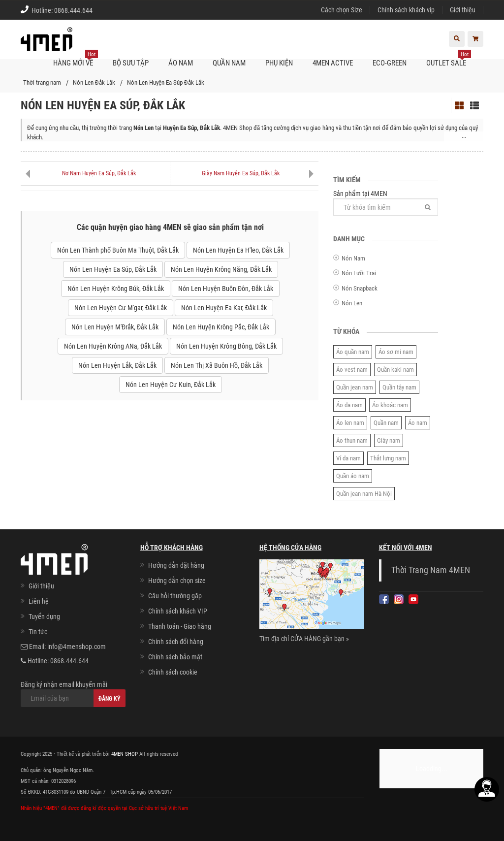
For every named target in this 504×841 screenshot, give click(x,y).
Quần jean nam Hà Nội (364, 494)
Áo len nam (350, 423)
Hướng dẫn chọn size (177, 581)
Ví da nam (348, 458)
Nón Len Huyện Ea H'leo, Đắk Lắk (238, 250)
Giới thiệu (463, 10)
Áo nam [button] (181, 63)
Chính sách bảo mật (175, 657)
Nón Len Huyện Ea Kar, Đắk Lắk (224, 308)
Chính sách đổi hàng (176, 642)
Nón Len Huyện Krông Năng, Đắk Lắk (221, 269)
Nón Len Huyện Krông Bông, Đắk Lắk (226, 346)
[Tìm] (428, 207)
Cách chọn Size (342, 10)
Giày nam (389, 440)
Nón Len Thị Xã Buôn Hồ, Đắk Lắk (217, 365)
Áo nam (418, 423)
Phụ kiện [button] (279, 63)
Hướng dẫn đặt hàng (176, 565)
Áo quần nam (353, 352)
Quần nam (386, 423)
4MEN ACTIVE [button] (333, 63)
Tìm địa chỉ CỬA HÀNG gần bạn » (304, 639)
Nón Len (352, 303)
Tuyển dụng (44, 616)
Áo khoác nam (390, 405)
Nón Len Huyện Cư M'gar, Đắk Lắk (121, 308)
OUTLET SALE (449, 59)
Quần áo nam (353, 476)
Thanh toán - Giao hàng (180, 626)
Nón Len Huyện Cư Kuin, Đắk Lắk (171, 385)
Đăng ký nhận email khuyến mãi (73, 694)
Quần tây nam (399, 387)
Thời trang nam (42, 82)
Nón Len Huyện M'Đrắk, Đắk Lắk (115, 327)
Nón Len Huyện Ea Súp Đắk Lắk (166, 82)
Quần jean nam (355, 387)
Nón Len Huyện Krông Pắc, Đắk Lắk (221, 327)
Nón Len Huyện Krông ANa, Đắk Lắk (113, 346)
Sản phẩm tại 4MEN (386, 203)
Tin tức (38, 632)
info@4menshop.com (77, 647)
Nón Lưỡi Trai (359, 273)
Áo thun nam (352, 440)
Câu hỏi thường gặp (175, 596)
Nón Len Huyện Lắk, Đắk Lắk (117, 365)
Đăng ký (110, 699)
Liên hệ (39, 601)
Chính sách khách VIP (178, 611)
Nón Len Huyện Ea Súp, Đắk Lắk (113, 269)
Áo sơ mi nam (396, 352)
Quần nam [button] (229, 63)
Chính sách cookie (173, 672)
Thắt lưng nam (388, 458)
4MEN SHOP (125, 754)
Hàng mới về (76, 59)
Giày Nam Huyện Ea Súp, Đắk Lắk (241, 173)
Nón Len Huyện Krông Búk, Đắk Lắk (116, 289)
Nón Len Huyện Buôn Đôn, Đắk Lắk (226, 289)
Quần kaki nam (395, 370)
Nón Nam (353, 258)
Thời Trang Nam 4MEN (431, 570)
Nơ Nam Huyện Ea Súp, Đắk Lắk (99, 173)
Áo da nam (349, 405)
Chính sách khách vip (406, 10)
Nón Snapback (360, 288)
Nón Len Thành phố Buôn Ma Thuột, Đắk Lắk (118, 250)
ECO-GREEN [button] (390, 63)
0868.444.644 (73, 10)
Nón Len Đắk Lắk (94, 82)
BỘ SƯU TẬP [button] (131, 63)
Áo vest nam (352, 370)
